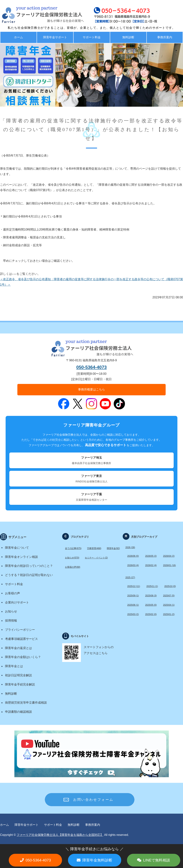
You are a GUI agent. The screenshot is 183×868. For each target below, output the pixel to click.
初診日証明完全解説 (18, 675)
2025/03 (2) (133, 614)
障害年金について (17, 548)
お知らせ (11, 611)
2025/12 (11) (134, 586)
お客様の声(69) (73, 567)
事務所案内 (93, 825)
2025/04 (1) (169, 605)
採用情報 (11, 621)
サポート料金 (92, 37)
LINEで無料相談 (157, 860)
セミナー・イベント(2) (96, 558)
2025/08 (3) (151, 596)
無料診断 (128, 37)
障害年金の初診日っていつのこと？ (29, 566)
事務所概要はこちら (91, 389)
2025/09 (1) (133, 596)
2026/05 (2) (151, 556)
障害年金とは (14, 666)
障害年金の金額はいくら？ (23, 657)
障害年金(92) (113, 548)
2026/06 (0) (133, 556)
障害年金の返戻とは (18, 648)
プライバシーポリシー (20, 630)
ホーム (18, 37)
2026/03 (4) (133, 565)
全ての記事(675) (73, 548)
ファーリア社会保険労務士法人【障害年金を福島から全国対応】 (60, 835)
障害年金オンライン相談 (21, 557)
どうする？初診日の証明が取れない (29, 575)
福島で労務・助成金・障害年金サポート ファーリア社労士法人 (35, 15)
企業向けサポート (17, 602)
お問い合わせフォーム (93, 800)
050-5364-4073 (92, 367)
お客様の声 (13, 593)
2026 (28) (130, 547)
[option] (91, 75)
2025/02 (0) (151, 614)
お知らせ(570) (72, 558)
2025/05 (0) (151, 605)
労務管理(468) (94, 548)
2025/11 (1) (152, 586)
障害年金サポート (55, 37)
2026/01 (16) (169, 565)
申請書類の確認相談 (18, 712)
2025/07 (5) (169, 596)
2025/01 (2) (169, 614)
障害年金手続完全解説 (20, 684)
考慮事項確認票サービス (21, 639)
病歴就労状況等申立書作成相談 (26, 703)
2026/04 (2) (169, 556)
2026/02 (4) (151, 565)
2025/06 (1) (133, 605)
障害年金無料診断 (97, 860)
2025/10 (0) (170, 586)
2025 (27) (130, 577)
